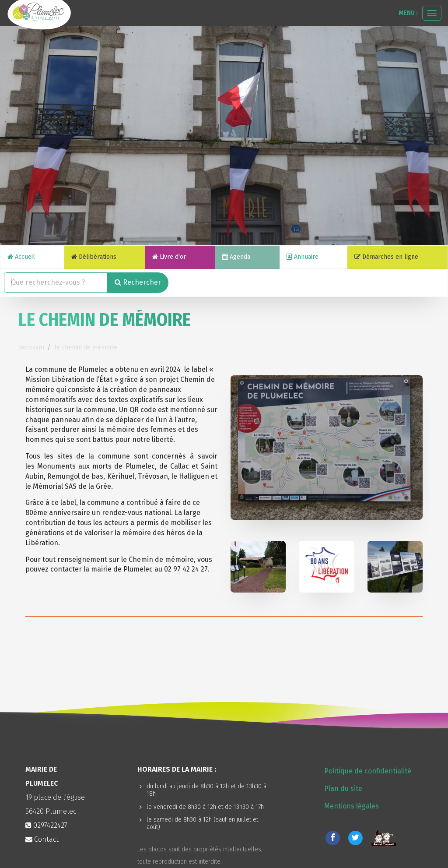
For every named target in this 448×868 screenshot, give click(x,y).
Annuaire (303, 257)
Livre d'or (169, 257)
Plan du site (343, 789)
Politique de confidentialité (368, 771)
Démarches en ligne (386, 257)
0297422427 (50, 825)
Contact (42, 839)
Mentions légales (352, 806)
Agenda (236, 257)
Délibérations (94, 257)
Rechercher (138, 282)
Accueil (21, 257)
